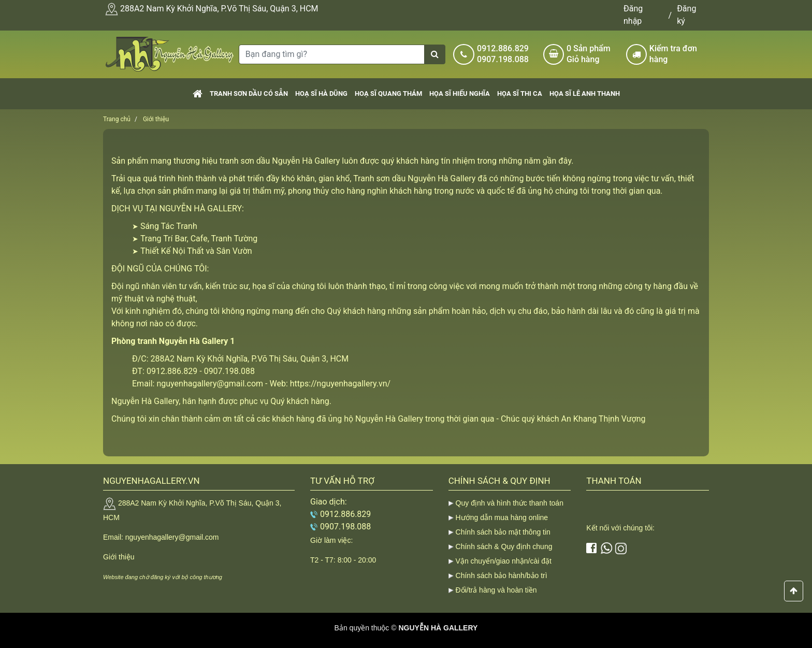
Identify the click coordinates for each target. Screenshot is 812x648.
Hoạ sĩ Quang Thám (388, 93)
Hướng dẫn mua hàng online (502, 517)
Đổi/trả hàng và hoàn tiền (496, 590)
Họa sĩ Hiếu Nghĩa (460, 93)
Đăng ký (686, 15)
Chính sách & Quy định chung (504, 546)
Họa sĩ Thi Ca (520, 93)
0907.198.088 (503, 59)
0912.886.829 (503, 48)
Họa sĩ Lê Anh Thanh (585, 93)
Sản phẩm (592, 54)
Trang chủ (117, 119)
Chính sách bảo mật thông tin (503, 532)
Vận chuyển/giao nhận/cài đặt (504, 561)
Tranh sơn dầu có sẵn (249, 93)
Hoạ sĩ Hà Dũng (321, 93)
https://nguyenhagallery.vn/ (340, 384)
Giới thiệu (156, 119)
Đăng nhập (633, 15)
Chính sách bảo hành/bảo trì (502, 575)
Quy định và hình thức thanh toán (510, 503)
